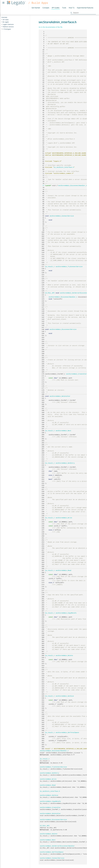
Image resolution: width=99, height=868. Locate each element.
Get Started (36, 8)
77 (42, 186)
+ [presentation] (2, 20)
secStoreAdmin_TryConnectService (69, 267)
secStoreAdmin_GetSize (65, 696)
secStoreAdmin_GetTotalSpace (67, 733)
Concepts (46, 8)
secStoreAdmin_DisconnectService (63, 329)
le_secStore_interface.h (64, 167)
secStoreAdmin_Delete (64, 656)
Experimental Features (85, 8)
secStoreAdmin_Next (63, 431)
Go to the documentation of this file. (51, 27)
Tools (64, 8)
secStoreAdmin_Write (64, 518)
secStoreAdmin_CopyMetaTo (66, 613)
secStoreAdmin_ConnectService (62, 216)
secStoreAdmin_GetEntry (65, 463)
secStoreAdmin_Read (63, 570)
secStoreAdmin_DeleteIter (60, 396)
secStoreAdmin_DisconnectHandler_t (73, 186)
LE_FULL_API (50, 293)
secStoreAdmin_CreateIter (76, 374)
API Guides (56, 8)
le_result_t (50, 267)
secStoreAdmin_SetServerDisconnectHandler (77, 293)
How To (72, 8)
